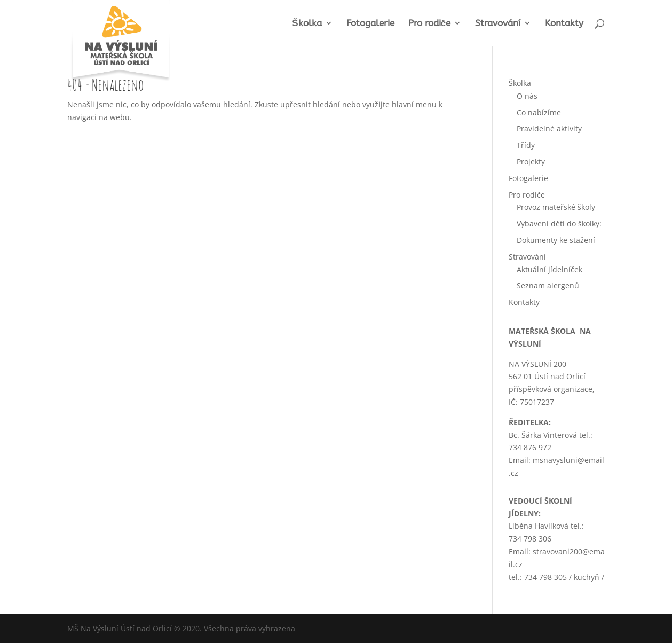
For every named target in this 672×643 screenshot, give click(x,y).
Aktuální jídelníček (550, 269)
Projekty (531, 162)
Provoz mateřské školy (556, 207)
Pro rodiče (429, 24)
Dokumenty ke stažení (556, 240)
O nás (527, 96)
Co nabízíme (539, 112)
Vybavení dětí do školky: (559, 224)
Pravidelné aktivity (549, 128)
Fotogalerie (370, 24)
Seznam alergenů (548, 285)
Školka (307, 24)
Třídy (526, 145)
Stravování (498, 24)
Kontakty (564, 24)
